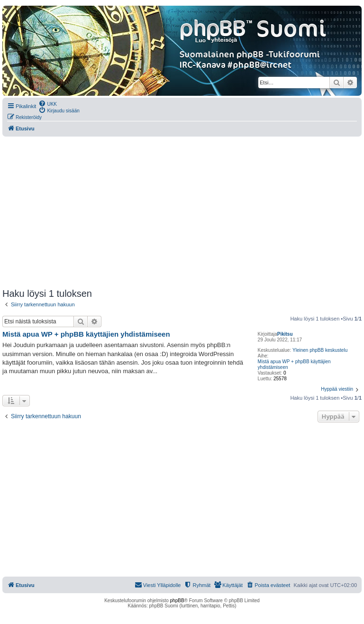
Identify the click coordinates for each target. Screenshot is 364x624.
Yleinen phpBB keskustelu (320, 350)
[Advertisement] (182, 212)
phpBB (177, 601)
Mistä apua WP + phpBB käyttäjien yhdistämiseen (294, 364)
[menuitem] (48, 103)
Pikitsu (285, 334)
